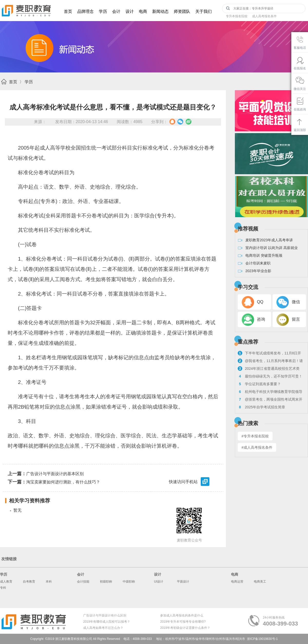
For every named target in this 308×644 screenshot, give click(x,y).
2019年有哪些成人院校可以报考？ (107, 622)
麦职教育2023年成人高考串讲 (269, 240)
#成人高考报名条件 (257, 447)
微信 (296, 302)
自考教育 (29, 582)
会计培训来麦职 (258, 263)
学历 (103, 11)
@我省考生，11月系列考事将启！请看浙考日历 (270, 361)
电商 (143, 11)
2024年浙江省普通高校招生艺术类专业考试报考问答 (269, 369)
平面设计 (183, 582)
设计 (130, 11)
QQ (260, 302)
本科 (49, 582)
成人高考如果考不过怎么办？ (103, 628)
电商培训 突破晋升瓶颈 (264, 255)
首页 (68, 11)
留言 (296, 319)
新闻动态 (160, 11)
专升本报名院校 (237, 16)
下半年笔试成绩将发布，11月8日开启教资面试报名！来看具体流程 (269, 354)
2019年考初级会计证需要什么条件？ (185, 628)
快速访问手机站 (190, 482)
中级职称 (129, 582)
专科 (3, 588)
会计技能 (83, 582)
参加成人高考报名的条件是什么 (182, 615)
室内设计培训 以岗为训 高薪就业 (272, 248)
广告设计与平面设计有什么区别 (105, 615)
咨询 (261, 319)
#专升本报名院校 (255, 436)
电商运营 (237, 582)
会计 (116, 11)
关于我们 (204, 11)
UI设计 (159, 582)
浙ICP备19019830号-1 (262, 639)
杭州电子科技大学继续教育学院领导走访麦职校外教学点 (270, 392)
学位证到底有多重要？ (259, 384)
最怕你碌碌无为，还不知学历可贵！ (270, 376)
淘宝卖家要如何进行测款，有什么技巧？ (54, 482)
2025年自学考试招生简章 (261, 407)
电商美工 (260, 582)
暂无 (17, 510)
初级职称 (106, 582)
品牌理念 (85, 11)
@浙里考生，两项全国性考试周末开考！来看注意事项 (270, 400)
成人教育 (6, 582)
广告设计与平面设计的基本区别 (46, 474)
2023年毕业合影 (258, 271)
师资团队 (182, 11)
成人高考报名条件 (264, 16)
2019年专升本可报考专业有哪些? (183, 622)
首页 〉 (16, 82)
